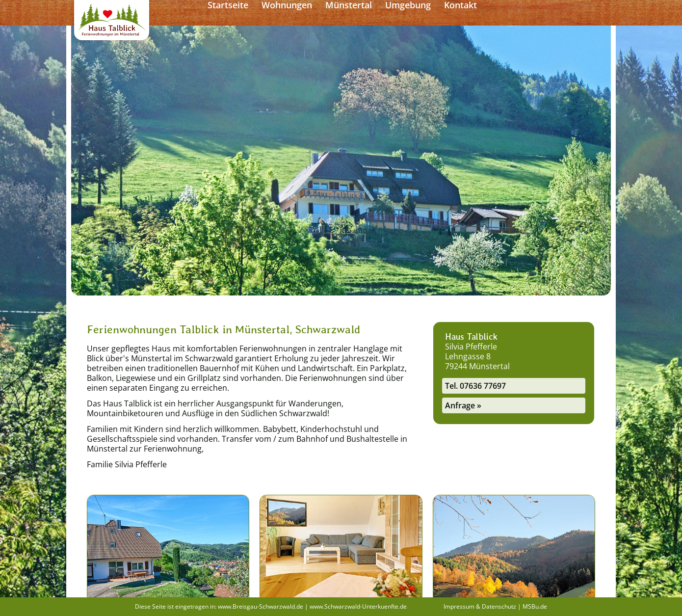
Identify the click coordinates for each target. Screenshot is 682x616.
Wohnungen (362, 13)
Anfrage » (463, 405)
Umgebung (483, 13)
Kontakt (536, 13)
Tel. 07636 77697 (475, 386)
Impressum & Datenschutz (480, 606)
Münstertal (424, 13)
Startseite (303, 13)
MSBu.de (535, 606)
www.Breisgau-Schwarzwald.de (261, 606)
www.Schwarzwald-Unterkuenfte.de (358, 606)
